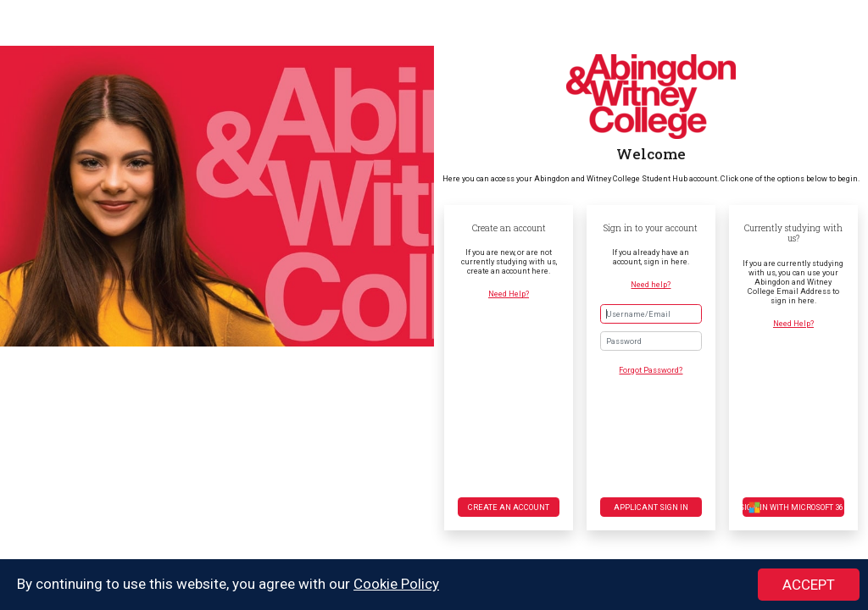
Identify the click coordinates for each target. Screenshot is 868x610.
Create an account (509, 507)
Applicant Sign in (651, 507)
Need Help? (509, 294)
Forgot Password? (651, 370)
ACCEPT (809, 585)
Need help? (651, 284)
